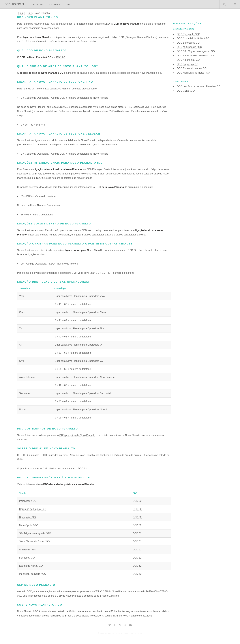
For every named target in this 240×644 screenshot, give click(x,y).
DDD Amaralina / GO (188, 60)
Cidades (55, 4)
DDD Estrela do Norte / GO (192, 68)
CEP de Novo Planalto (69, 596)
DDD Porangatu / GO (188, 34)
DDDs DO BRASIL (15, 4)
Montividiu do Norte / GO (33, 574)
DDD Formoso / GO (188, 64)
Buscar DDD (225, 4)
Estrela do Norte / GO (31, 566)
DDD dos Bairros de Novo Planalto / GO (199, 86)
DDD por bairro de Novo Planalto (77, 435)
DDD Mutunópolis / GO (189, 47)
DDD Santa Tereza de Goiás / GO (195, 56)
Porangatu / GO (28, 501)
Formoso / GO (27, 558)
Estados (38, 4)
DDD (68, 4)
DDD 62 (61, 57)
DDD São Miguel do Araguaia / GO (196, 51)
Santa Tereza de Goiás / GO (35, 541)
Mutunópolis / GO (29, 525)
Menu (235, 4)
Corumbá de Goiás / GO (32, 509)
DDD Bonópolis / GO (188, 43)
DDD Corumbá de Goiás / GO (193, 38)
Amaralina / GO (28, 550)
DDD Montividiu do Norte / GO (193, 73)
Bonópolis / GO (27, 517)
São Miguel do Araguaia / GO (35, 533)
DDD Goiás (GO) (186, 91)
